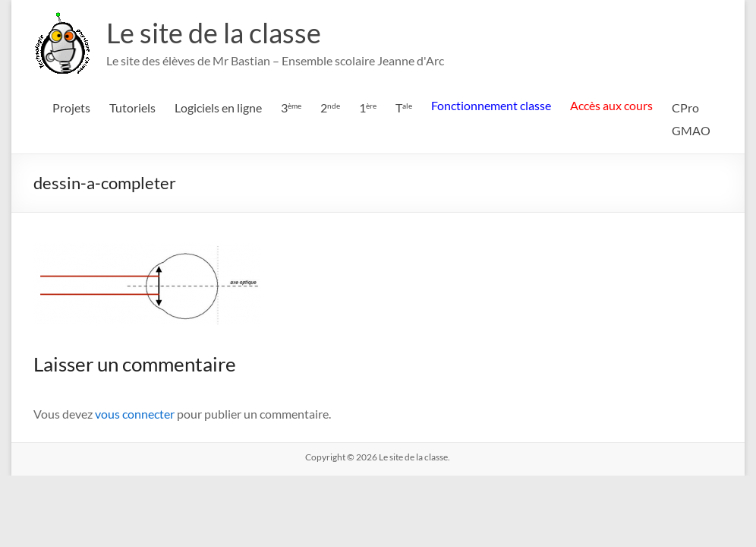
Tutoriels (132, 108)
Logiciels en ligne (218, 108)
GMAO (691, 130)
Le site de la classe (214, 33)
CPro (685, 108)
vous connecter (135, 414)
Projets (71, 108)
